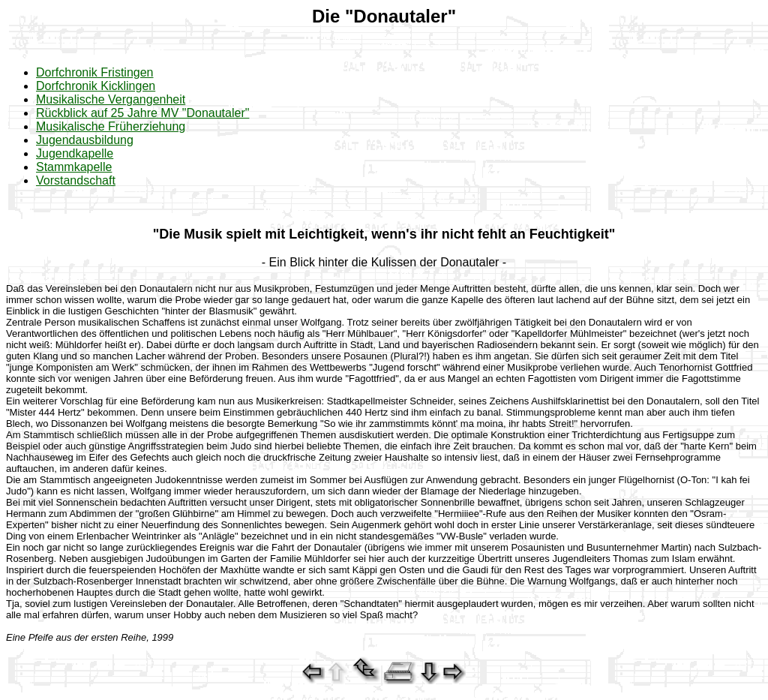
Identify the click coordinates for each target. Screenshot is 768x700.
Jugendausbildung (85, 140)
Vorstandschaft (76, 180)
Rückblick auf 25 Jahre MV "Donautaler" (142, 113)
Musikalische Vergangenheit (111, 99)
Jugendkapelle (75, 153)
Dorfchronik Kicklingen (96, 86)
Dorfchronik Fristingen (95, 72)
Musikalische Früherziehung (111, 126)
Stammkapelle (74, 167)
